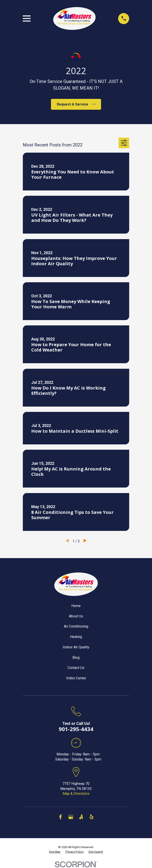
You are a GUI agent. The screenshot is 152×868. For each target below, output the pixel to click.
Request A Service (76, 104)
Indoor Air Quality (76, 647)
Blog (76, 658)
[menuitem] (55, 852)
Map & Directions (76, 794)
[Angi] (81, 817)
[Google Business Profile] (71, 817)
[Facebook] (60, 817)
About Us (76, 616)
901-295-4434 (76, 729)
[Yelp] (92, 817)
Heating (76, 637)
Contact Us (76, 668)
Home (76, 606)
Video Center (76, 678)
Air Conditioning (76, 626)
